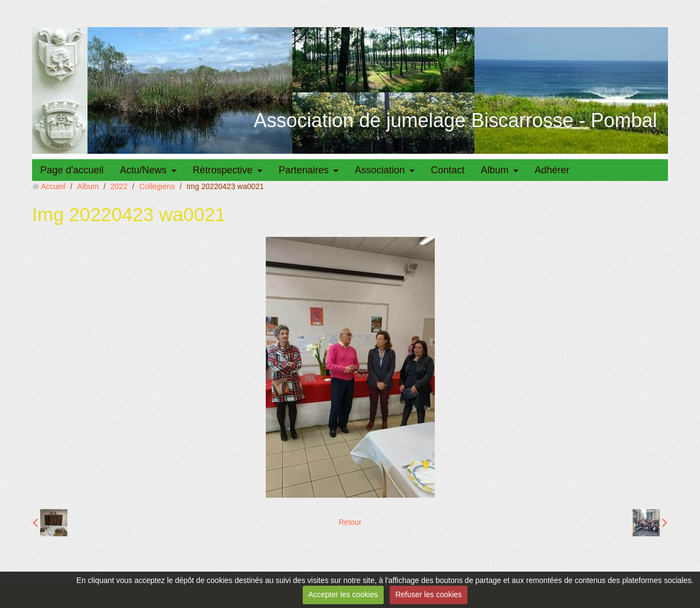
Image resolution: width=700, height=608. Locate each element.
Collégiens (157, 186)
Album (495, 170)
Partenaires (304, 170)
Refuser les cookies (428, 594)
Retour (350, 522)
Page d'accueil (72, 170)
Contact (448, 170)
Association (380, 170)
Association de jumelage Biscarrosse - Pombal (455, 120)
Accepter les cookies (343, 594)
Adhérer (552, 170)
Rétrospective (223, 170)
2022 (119, 186)
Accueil (53, 186)
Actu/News (143, 170)
